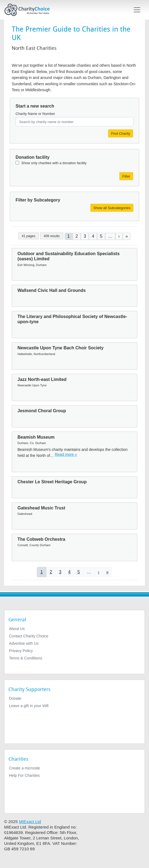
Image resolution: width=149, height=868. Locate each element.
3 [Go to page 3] (85, 236)
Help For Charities (24, 775)
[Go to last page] (127, 236)
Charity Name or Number (35, 114)
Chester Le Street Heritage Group (52, 482)
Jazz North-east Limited (42, 379)
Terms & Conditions (26, 658)
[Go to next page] (119, 236)
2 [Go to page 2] (77, 236)
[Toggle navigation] (137, 10)
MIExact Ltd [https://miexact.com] (30, 822)
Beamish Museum (36, 437)
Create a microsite (25, 768)
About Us (17, 629)
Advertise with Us (24, 643)
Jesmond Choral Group (42, 411)
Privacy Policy (21, 651)
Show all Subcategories (112, 208)
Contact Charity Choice (29, 636)
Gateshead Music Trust (41, 508)
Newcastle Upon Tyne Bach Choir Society (60, 348)
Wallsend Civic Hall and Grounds (52, 290)
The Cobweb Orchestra (41, 539)
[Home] (29, 10)
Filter (126, 176)
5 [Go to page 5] (101, 236)
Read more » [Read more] (66, 454)
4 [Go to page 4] (93, 236)
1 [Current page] (69, 236)
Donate (15, 698)
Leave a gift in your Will (29, 706)
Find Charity (121, 134)
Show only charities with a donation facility (54, 163)
